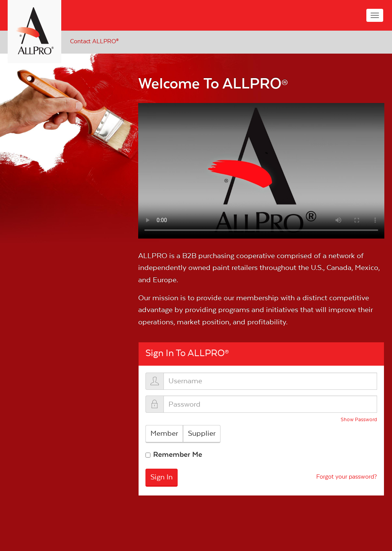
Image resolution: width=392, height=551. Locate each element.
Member (164, 433)
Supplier (202, 433)
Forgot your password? (347, 477)
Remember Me (178, 455)
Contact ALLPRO (94, 41)
